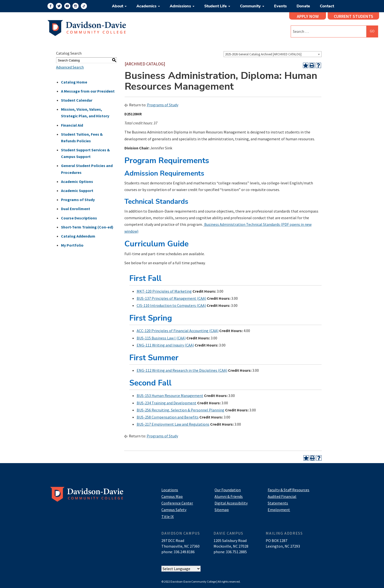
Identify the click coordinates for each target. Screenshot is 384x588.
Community (252, 6)
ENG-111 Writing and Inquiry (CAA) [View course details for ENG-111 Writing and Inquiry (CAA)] (165, 345)
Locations (170, 490)
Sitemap (222, 510)
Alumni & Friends (229, 496)
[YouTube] (67, 6)
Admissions (182, 6)
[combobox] (273, 54)
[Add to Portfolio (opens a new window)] (306, 65)
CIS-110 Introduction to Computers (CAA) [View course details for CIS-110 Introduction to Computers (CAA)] (171, 305)
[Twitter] (59, 6)
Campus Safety (174, 510)
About (119, 6)
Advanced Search (70, 67)
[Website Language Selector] (181, 569)
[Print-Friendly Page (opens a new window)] (312, 65)
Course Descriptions (79, 218)
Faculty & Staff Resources (288, 490)
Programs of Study (78, 200)
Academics (148, 6)
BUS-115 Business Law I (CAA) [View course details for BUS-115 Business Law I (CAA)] (161, 338)
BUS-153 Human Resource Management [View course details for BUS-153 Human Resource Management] (170, 396)
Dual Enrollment (76, 209)
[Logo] (87, 27)
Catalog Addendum (78, 236)
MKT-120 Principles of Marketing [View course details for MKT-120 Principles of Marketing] (164, 291)
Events (280, 6)
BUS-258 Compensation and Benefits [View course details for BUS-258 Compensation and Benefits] (168, 417)
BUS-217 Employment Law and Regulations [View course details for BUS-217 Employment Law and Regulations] (173, 424)
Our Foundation (228, 490)
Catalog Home (74, 82)
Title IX (168, 516)
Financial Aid (72, 125)
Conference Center (177, 503)
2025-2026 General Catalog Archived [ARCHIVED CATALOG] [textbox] (263, 54)
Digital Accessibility (231, 503)
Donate (303, 6)
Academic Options (77, 181)
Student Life (217, 6)
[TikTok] (84, 6)
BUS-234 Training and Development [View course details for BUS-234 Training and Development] (167, 403)
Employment (279, 510)
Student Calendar (77, 100)
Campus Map (172, 496)
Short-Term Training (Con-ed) (87, 227)
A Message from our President (88, 91)
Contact (327, 6)
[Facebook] (51, 6)
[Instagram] (76, 6)
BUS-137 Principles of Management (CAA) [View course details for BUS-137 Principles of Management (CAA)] (171, 298)
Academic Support (77, 191)
